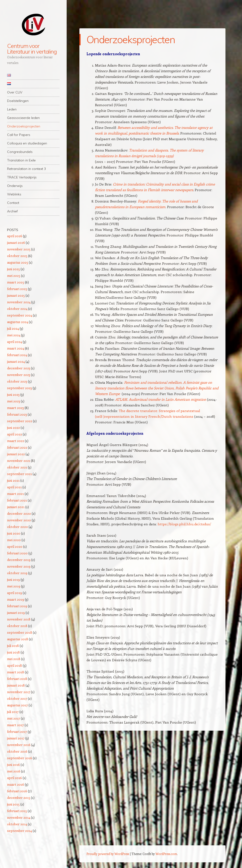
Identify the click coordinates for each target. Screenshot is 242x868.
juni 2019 (13, 579)
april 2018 (15, 665)
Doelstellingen (18, 101)
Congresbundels (20, 152)
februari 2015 (17, 811)
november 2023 (19, 375)
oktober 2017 (17, 698)
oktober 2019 (17, 573)
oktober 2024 (17, 309)
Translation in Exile (21, 160)
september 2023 (19, 388)
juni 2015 (13, 804)
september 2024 (20, 315)
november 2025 (19, 249)
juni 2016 (13, 765)
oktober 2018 (17, 626)
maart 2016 (16, 784)
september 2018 (20, 632)
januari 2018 (16, 685)
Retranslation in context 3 (26, 169)
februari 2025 (17, 289)
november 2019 (19, 566)
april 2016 (15, 778)
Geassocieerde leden (23, 118)
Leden (12, 109)
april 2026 (15, 236)
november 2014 (19, 817)
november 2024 (19, 302)
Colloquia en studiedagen (27, 143)
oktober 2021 (17, 467)
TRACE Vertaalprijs (22, 177)
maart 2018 (16, 672)
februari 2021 (17, 500)
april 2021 (14, 487)
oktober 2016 (17, 751)
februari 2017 (17, 731)
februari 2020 (17, 553)
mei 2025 (14, 276)
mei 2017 (14, 718)
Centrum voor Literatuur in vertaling (32, 49)
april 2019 (15, 593)
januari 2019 (16, 613)
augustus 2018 (18, 639)
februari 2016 (17, 791)
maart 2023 (15, 408)
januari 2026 (16, 242)
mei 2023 (14, 401)
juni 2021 (13, 480)
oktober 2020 (17, 527)
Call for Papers (19, 135)
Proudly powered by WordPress (108, 854)
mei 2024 (14, 335)
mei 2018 (14, 659)
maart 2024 (16, 348)
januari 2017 (16, 738)
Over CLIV (15, 92)
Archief (12, 211)
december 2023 (19, 368)
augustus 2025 (18, 262)
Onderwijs (15, 186)
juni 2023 (13, 394)
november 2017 (19, 692)
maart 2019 (16, 599)
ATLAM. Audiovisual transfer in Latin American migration (161, 399)
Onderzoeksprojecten (24, 126)
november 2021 (19, 461)
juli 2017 (13, 712)
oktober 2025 (17, 256)
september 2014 (19, 831)
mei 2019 (14, 586)
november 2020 (19, 520)
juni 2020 (14, 533)
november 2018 (19, 619)
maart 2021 (15, 494)
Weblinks (14, 194)
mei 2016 (14, 771)
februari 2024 (17, 355)
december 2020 (19, 513)
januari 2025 (16, 295)
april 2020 (15, 546)
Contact (13, 203)
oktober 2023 (17, 381)
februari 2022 (17, 447)
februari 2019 (17, 606)
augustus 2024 (18, 322)
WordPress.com (166, 854)
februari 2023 (17, 414)
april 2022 (15, 434)
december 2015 (19, 798)
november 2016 (19, 745)
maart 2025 (16, 282)
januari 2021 (16, 507)
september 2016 (20, 758)
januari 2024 (16, 361)
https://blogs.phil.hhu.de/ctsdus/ (184, 524)
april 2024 (15, 342)
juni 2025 (13, 269)
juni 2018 (13, 652)
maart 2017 (15, 725)
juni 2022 (13, 428)
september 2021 (19, 474)
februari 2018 (17, 679)
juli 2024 (13, 328)
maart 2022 (16, 441)
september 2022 (20, 421)
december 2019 (19, 560)
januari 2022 (16, 454)
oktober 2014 (17, 824)
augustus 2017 (17, 705)
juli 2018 (13, 646)
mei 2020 (14, 540)
